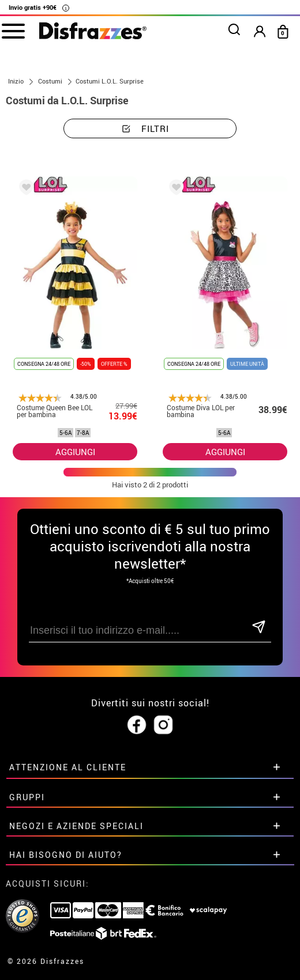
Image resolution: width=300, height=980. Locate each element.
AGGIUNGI (75, 452)
